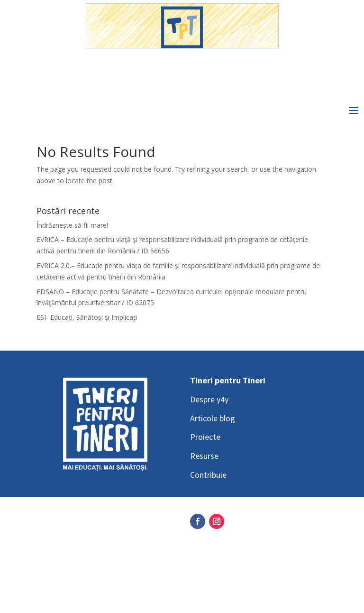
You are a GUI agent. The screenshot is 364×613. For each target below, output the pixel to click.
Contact (51, 580)
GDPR (47, 542)
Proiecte (205, 437)
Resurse (204, 456)
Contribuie (208, 475)
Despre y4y (209, 399)
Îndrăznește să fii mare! (72, 225)
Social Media (59, 523)
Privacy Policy (61, 561)
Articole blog (213, 418)
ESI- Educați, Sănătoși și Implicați (87, 317)
